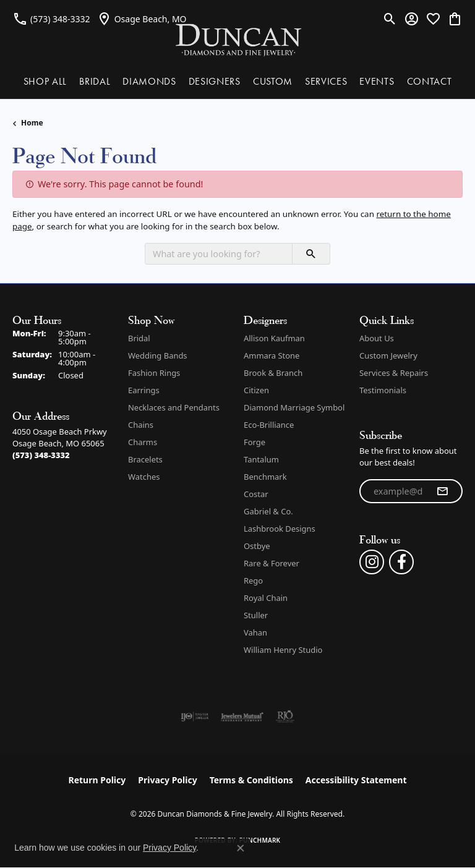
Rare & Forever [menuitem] (272, 563)
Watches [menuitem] (144, 477)
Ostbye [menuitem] (257, 546)
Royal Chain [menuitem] (266, 598)
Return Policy (97, 780)
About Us (377, 338)
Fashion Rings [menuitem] (154, 373)
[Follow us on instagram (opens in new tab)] (372, 562)
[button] (390, 19)
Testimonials (383, 390)
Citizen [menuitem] (256, 390)
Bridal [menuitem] (139, 338)
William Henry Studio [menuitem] (283, 650)
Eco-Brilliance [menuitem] (269, 425)
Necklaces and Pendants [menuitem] (174, 407)
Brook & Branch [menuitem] (273, 373)
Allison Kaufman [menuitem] (274, 338)
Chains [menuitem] (141, 425)
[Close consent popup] (241, 848)
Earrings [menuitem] (144, 390)
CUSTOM (273, 81)
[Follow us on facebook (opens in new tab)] (401, 562)
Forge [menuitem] (255, 442)
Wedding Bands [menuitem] (158, 355)
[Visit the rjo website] (285, 717)
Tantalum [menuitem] (261, 459)
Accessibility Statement (356, 780)
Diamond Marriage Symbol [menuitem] (294, 407)
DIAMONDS (149, 81)
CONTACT (430, 81)
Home (32, 123)
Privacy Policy (167, 780)
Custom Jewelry (388, 355)
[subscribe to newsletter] (442, 491)
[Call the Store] (41, 455)
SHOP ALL (45, 81)
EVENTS (377, 81)
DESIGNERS (215, 81)
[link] (51, 19)
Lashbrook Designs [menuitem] (280, 529)
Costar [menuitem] (256, 494)
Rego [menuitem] (253, 581)
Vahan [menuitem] (255, 632)
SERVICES (326, 81)
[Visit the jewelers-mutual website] (242, 717)
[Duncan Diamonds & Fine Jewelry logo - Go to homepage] (238, 39)
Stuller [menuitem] (256, 615)
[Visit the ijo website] (195, 717)
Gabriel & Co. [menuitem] (268, 511)
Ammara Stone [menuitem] (272, 355)
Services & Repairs (394, 373)
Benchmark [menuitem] (265, 477)
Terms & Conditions (251, 780)
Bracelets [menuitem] (145, 459)
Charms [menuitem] (143, 442)
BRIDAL (95, 81)
